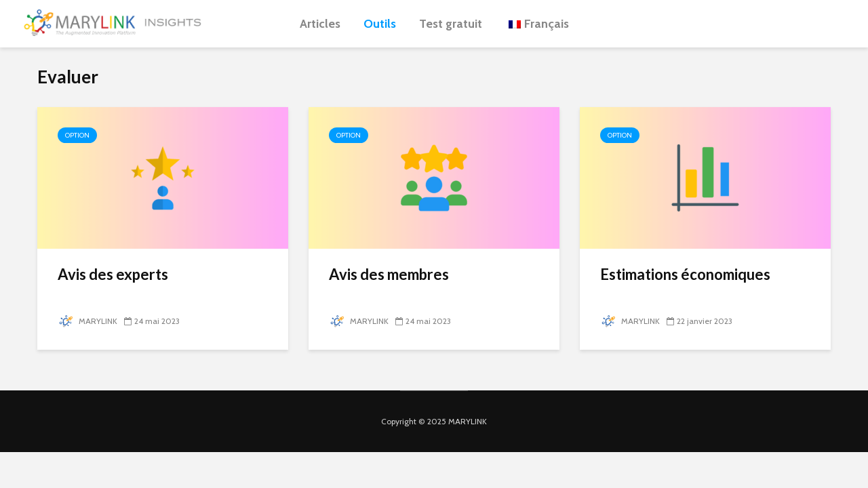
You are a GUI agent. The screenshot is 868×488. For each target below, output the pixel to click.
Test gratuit (451, 24)
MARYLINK (87, 321)
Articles (320, 24)
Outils (380, 24)
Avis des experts (113, 274)
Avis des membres (389, 274)
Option (77, 135)
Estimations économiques (685, 274)
